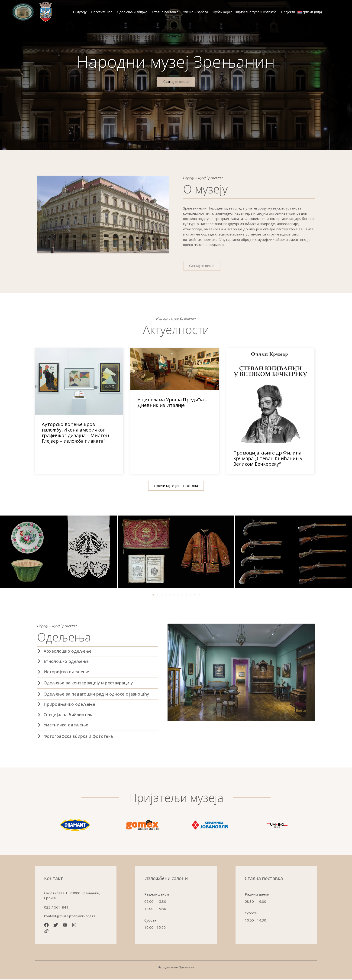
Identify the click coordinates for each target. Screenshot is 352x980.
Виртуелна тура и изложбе (257, 12)
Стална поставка (166, 12)
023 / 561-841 (56, 909)
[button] (176, 487)
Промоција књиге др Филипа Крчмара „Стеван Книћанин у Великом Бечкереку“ (268, 460)
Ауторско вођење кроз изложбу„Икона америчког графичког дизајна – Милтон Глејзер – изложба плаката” (75, 434)
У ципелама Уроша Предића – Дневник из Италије (172, 404)
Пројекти (288, 12)
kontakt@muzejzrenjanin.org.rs (70, 918)
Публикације (223, 12)
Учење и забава (197, 12)
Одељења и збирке (133, 12)
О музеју (81, 12)
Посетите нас (103, 12)
